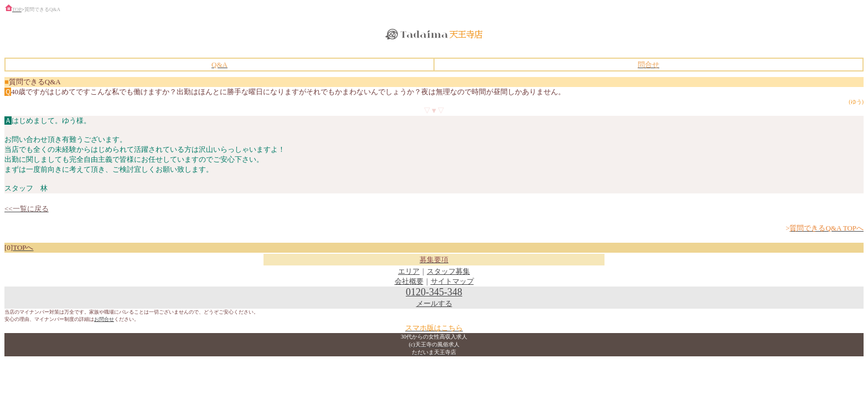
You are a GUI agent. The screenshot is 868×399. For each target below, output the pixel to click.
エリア (409, 271)
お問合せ (104, 319)
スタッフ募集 (448, 271)
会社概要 (409, 281)
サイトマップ (452, 281)
